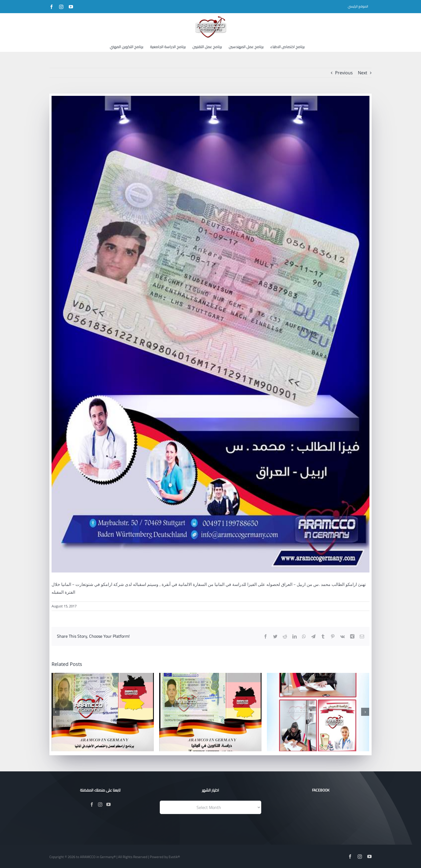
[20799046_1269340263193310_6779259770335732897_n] (210, 334)
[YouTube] (108, 804)
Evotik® (174, 857)
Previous (344, 73)
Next (363, 73)
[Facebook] (92, 804)
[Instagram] (100, 804)
